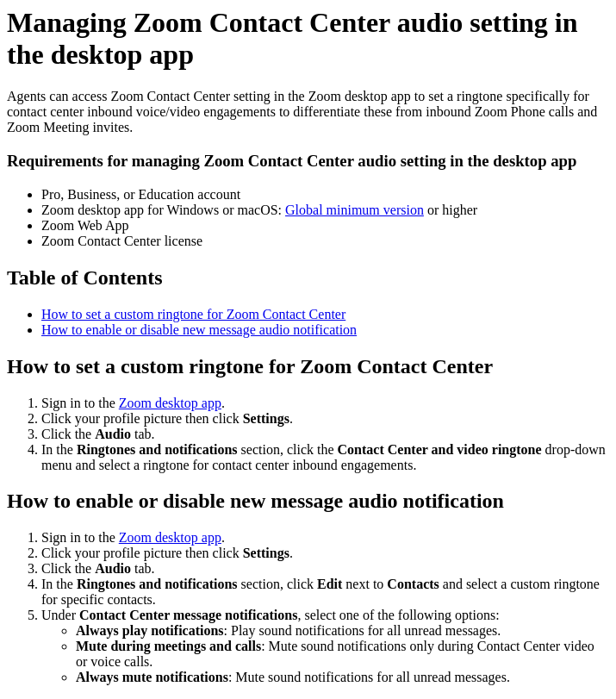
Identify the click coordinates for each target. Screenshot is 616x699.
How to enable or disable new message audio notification (199, 330)
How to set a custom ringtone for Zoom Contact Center (193, 314)
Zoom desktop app (170, 403)
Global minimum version (355, 210)
